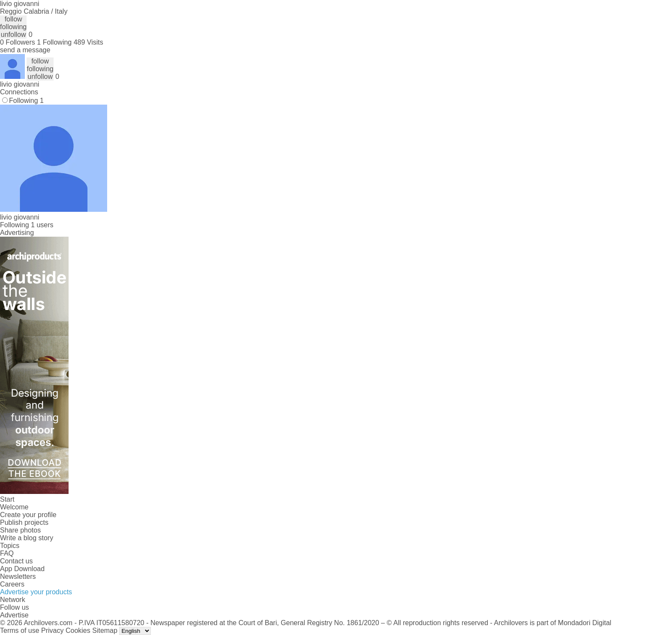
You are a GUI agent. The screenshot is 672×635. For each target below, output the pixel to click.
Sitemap (105, 630)
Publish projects (24, 522)
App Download (22, 569)
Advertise (14, 615)
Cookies (78, 630)
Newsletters (18, 576)
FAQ (7, 553)
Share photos (20, 530)
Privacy (52, 630)
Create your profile (28, 515)
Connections (19, 92)
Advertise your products (36, 592)
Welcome (14, 507)
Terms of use (20, 630)
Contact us (16, 561)
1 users (42, 225)
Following (26, 101)
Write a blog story (27, 538)
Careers (12, 584)
